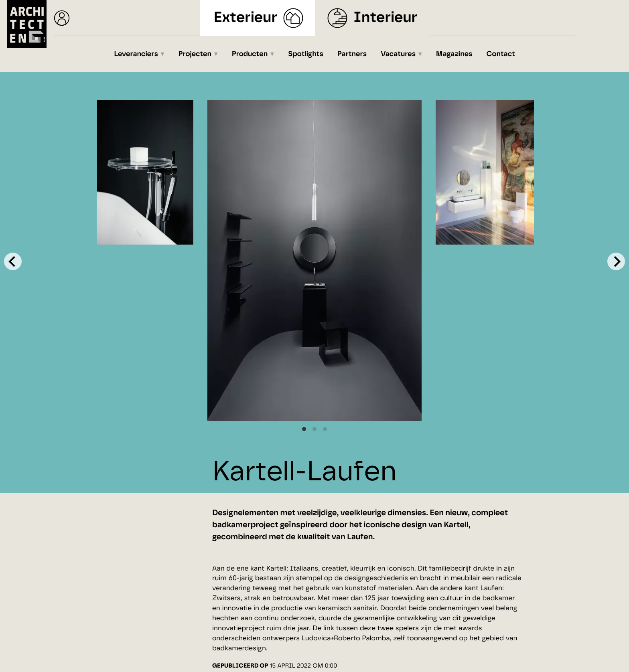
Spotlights (306, 54)
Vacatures (398, 54)
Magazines (454, 54)
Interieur (385, 18)
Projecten (195, 54)
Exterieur (246, 18)
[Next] (616, 261)
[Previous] (13, 261)
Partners (352, 54)
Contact (501, 54)
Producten (250, 54)
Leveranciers (136, 54)
